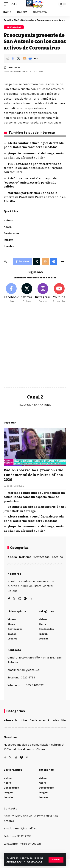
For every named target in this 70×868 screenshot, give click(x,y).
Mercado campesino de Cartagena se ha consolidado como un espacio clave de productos (34, 497)
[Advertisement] (35, 348)
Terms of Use (34, 862)
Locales (57, 557)
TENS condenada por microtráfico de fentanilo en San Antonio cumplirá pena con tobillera (33, 168)
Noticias (25, 557)
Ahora (12, 557)
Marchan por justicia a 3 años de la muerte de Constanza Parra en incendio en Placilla (35, 197)
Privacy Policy (14, 862)
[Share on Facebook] (13, 58)
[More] (36, 58)
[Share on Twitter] (18, 58)
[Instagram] (43, 293)
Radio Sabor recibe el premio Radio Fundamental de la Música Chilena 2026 (34, 475)
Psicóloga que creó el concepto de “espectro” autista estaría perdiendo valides (30, 183)
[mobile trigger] (7, 4)
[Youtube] (59, 293)
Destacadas (14, 27)
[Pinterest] (25, 599)
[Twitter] (27, 293)
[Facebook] (11, 293)
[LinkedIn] (31, 599)
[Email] (24, 58)
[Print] (30, 58)
